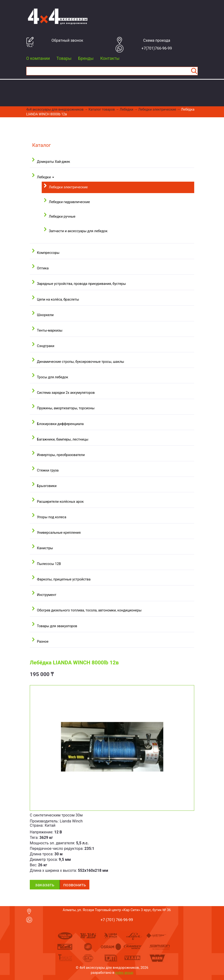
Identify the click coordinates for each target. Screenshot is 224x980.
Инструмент (47, 595)
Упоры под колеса (52, 517)
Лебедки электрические (157, 109)
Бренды (86, 58)
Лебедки (127, 109)
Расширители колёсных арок (60, 502)
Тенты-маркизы (50, 331)
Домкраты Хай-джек (53, 162)
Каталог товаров (102, 109)
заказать (45, 885)
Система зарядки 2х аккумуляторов (66, 393)
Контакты (110, 58)
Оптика (43, 268)
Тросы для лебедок (53, 377)
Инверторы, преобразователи (61, 455)
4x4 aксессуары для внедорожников (55, 109)
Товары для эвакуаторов (57, 626)
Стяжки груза (48, 470)
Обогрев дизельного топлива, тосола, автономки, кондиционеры (89, 610)
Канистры (45, 548)
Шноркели (45, 315)
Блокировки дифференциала (60, 424)
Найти (194, 71)
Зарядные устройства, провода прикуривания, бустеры (81, 284)
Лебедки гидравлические (69, 202)
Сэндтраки (46, 346)
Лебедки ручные (62, 217)
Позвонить (74, 885)
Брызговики (47, 486)
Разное (43, 642)
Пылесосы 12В (49, 564)
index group (124, 973)
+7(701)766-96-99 (157, 48)
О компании (38, 58)
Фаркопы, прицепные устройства (64, 579)
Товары (64, 58)
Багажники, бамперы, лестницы (63, 439)
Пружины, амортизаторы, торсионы (66, 408)
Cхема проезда (157, 40)
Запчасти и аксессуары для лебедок (78, 231)
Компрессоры (48, 253)
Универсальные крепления (59, 533)
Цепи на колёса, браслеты (58, 300)
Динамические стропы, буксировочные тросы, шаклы (81, 362)
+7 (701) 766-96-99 (117, 920)
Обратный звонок (67, 40)
